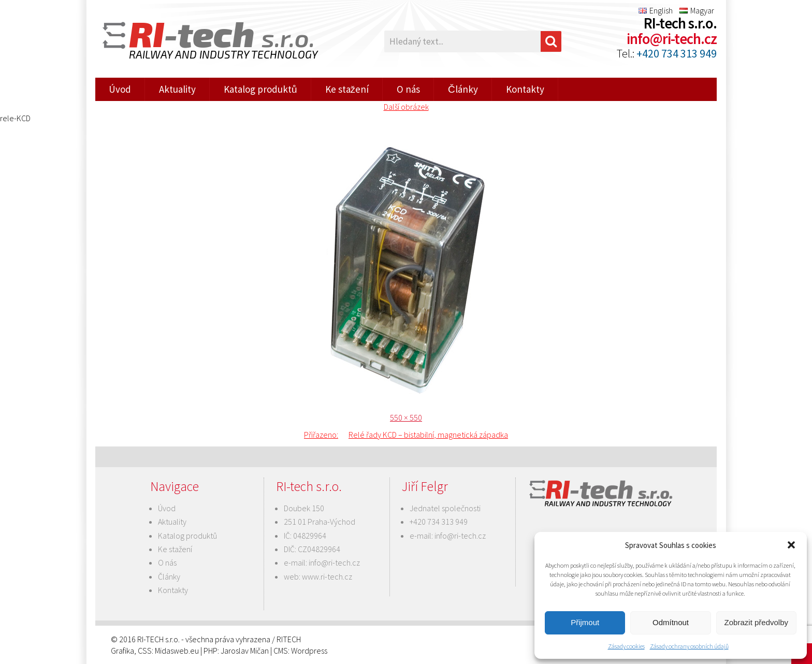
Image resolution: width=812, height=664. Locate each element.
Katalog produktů (260, 89)
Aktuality (177, 89)
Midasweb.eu (177, 651)
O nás (408, 89)
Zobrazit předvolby (756, 622)
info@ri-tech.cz (672, 39)
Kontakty (525, 89)
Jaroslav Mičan (245, 651)
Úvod (120, 89)
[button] (791, 545)
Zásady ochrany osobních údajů (689, 646)
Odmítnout (671, 622)
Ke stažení (347, 89)
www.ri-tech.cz (327, 576)
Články (463, 89)
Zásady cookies (626, 646)
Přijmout (585, 622)
